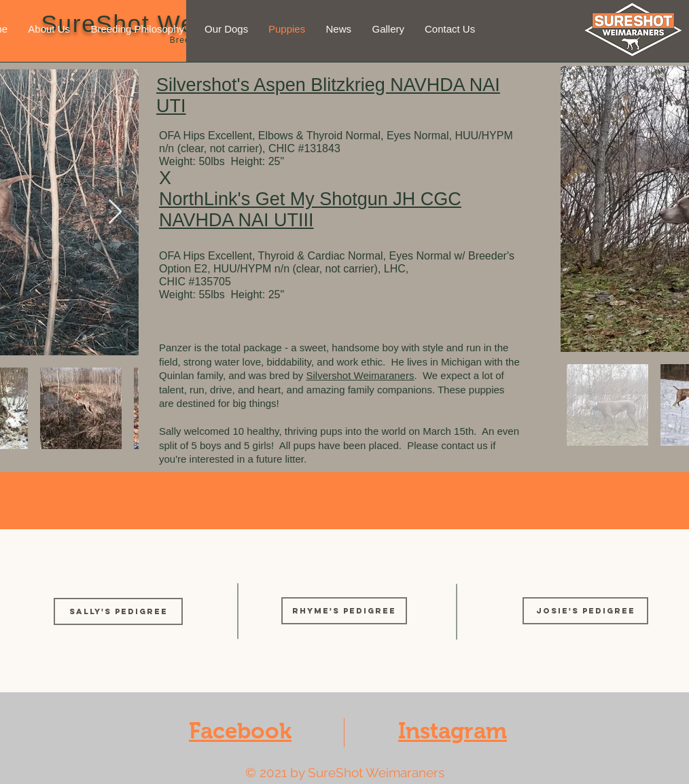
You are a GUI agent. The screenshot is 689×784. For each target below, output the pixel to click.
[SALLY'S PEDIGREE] (118, 611)
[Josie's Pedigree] (585, 611)
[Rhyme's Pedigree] (344, 611)
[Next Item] (115, 212)
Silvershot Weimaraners (360, 375)
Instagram (453, 731)
